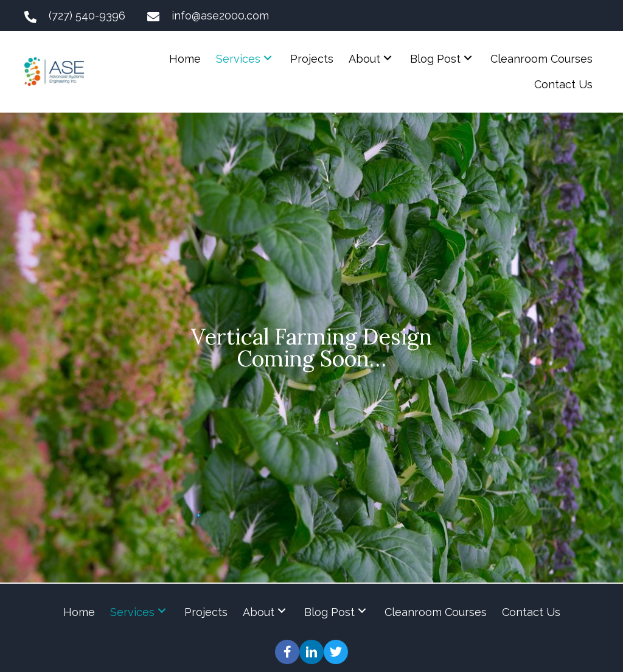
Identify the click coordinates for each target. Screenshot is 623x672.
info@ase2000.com (220, 16)
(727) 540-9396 (87, 16)
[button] (268, 58)
